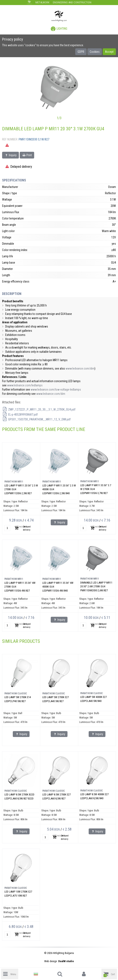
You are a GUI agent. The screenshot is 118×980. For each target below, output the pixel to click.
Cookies (95, 52)
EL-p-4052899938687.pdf (20, 415)
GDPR (81, 52)
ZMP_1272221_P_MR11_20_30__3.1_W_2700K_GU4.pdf (39, 409)
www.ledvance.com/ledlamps (25, 385)
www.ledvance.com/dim (80, 368)
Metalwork (42, 2)
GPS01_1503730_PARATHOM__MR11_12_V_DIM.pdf (36, 419)
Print (27, 155)
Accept (109, 52)
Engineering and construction (72, 2)
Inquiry (10, 155)
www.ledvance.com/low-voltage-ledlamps (56, 390)
